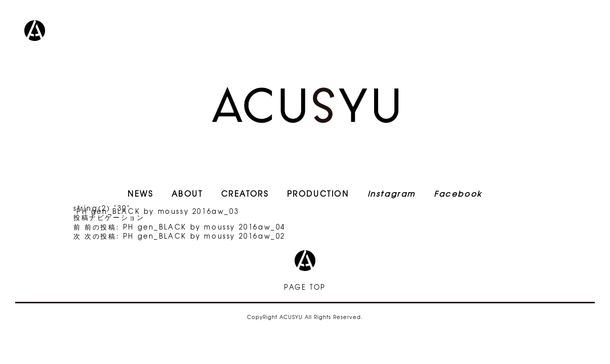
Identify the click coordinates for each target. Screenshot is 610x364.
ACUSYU (305, 105)
